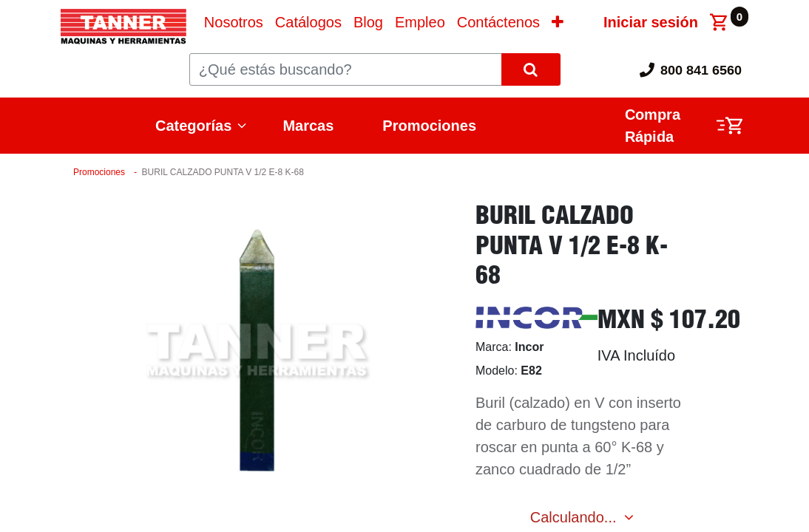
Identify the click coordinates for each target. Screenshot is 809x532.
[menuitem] (234, 22)
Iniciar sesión (651, 22)
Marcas (308, 126)
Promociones (429, 126)
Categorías (193, 126)
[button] (558, 22)
